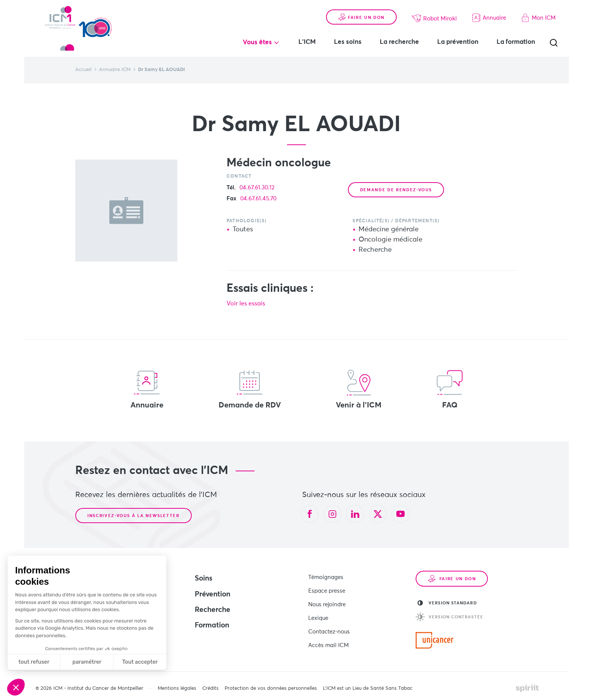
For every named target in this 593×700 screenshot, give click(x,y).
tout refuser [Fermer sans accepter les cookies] (34, 662)
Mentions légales (177, 685)
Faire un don (361, 17)
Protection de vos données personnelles (271, 685)
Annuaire (489, 18)
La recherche (399, 42)
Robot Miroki (434, 18)
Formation (212, 625)
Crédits (210, 685)
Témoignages (326, 577)
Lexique (318, 612)
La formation (516, 42)
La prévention (458, 42)
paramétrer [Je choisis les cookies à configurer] (87, 662)
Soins (204, 578)
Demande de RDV (250, 389)
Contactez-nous (329, 623)
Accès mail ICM (328, 635)
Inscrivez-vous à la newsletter (134, 516)
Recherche (213, 610)
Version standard (447, 603)
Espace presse (327, 588)
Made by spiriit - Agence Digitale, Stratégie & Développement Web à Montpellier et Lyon (527, 685)
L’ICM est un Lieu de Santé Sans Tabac (368, 685)
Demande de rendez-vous (396, 190)
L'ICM (307, 42)
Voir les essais (248, 304)
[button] (16, 687)
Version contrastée (449, 617)
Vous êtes (257, 43)
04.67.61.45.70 (258, 199)
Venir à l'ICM (359, 389)
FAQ (450, 389)
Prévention (213, 594)
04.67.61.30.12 (257, 188)
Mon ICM (538, 18)
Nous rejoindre (327, 600)
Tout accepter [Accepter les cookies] (140, 662)
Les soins (348, 42)
